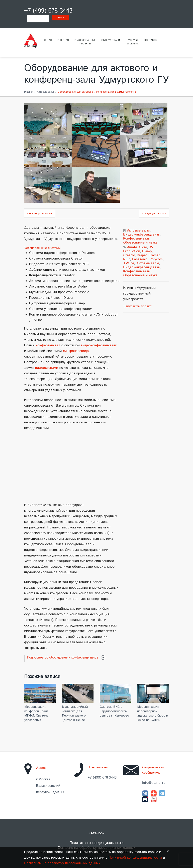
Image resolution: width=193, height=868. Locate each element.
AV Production (138, 249)
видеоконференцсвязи (99, 345)
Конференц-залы (137, 239)
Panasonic (140, 259)
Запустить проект (137, 306)
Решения (63, 40)
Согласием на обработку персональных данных (62, 863)
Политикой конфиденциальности (135, 858)
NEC (127, 259)
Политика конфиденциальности (97, 843)
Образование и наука (140, 243)
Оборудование (111, 40)
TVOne (129, 263)
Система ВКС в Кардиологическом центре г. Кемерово (114, 711)
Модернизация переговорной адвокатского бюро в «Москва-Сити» (153, 713)
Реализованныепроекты (85, 42)
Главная (29, 92)
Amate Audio (137, 247)
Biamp (147, 251)
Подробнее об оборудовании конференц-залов (63, 657)
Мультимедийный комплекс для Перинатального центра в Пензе (75, 713)
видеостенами (47, 368)
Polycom (156, 259)
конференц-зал (48, 345)
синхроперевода (76, 351)
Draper (142, 255)
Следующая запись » (154, 214)
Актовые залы (45, 92)
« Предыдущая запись (40, 214)
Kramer (154, 255)
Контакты (151, 40)
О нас (48, 40)
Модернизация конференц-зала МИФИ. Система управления (36, 713)
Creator (129, 255)
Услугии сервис (133, 42)
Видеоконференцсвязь (141, 235)
